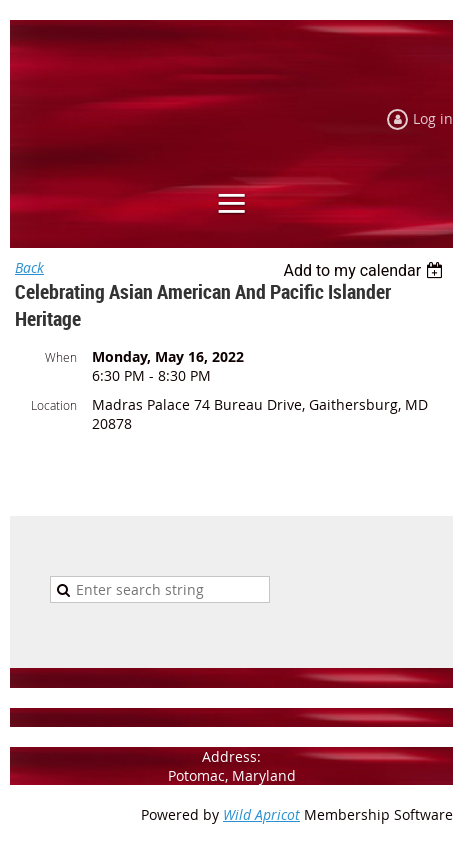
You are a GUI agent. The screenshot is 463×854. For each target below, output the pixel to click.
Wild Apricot (261, 814)
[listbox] (365, 270)
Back (29, 267)
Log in (433, 118)
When (61, 357)
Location (54, 405)
